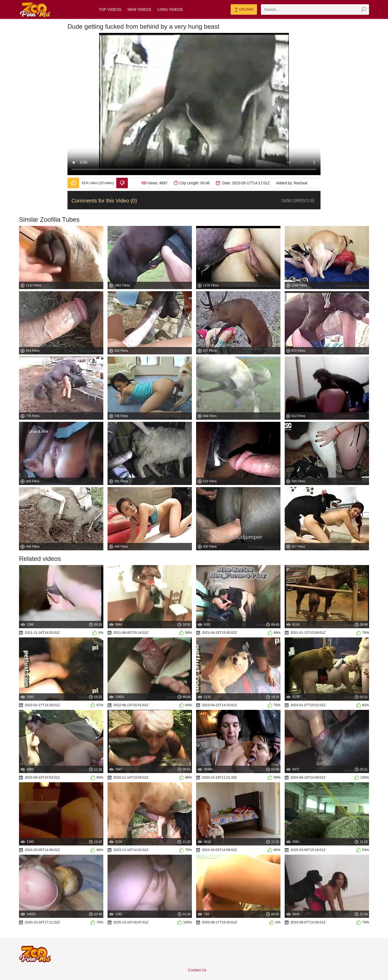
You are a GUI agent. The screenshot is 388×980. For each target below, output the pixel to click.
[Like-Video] (73, 183)
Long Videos (170, 9)
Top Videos (110, 9)
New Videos (139, 9)
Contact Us (197, 970)
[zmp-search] (315, 9)
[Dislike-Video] (122, 183)
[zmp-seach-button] (364, 9)
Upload (244, 10)
